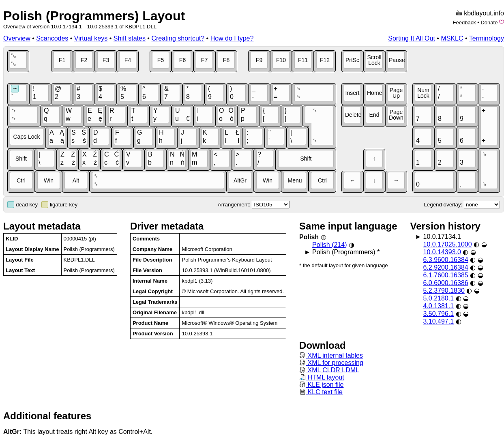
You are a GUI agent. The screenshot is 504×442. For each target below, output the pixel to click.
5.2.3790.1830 (444, 291)
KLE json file (321, 385)
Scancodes (52, 38)
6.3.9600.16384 (445, 260)
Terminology (487, 38)
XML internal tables (331, 355)
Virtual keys (91, 38)
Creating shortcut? (178, 38)
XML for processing (331, 363)
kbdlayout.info (484, 13)
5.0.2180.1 (438, 298)
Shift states (130, 38)
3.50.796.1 (438, 314)
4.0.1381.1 (438, 306)
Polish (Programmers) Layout (94, 16)
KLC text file (321, 392)
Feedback (464, 23)
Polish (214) (329, 245)
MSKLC (452, 38)
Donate (489, 23)
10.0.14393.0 (442, 252)
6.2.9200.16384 (445, 267)
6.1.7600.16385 (445, 275)
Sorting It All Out (412, 38)
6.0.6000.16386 (445, 283)
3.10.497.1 (438, 321)
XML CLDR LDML (329, 370)
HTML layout (322, 377)
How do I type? (232, 38)
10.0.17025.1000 (447, 244)
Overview (17, 38)
